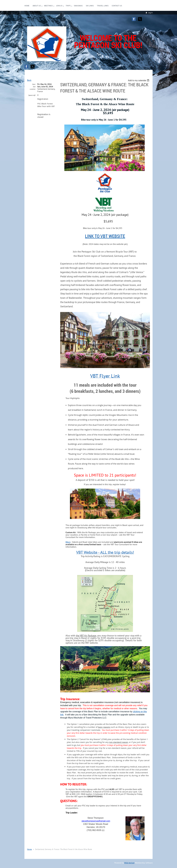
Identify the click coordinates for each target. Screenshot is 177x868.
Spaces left (32, 95)
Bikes (68, 542)
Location (33, 89)
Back (29, 80)
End (34, 87)
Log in (150, 13)
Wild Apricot (129, 863)
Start (34, 84)
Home (29, 849)
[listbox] (139, 80)
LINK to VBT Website (105, 236)
